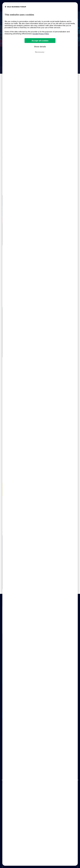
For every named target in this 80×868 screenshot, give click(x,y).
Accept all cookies (40, 41)
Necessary (40, 52)
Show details (40, 47)
